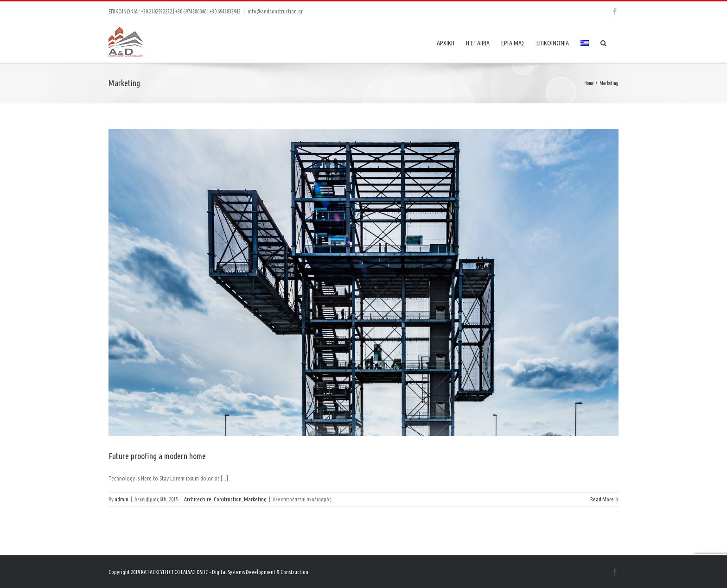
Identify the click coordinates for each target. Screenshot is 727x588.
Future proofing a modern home (157, 456)
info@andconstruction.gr (275, 11)
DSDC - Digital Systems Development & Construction (252, 572)
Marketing (255, 499)
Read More (602, 499)
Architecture (198, 499)
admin (121, 499)
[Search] (604, 42)
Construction (228, 499)
